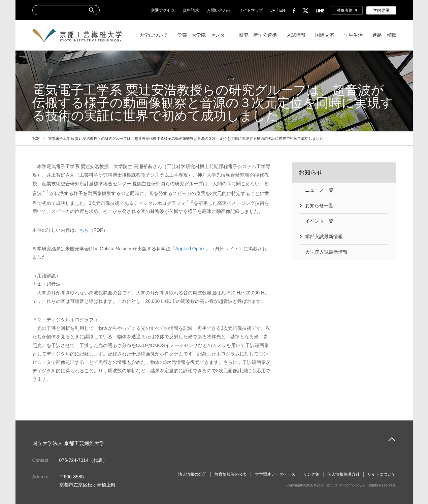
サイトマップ (251, 10)
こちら (82, 230)
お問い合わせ (219, 10)
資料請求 (191, 10)
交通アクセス (163, 10)
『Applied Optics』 (190, 249)
